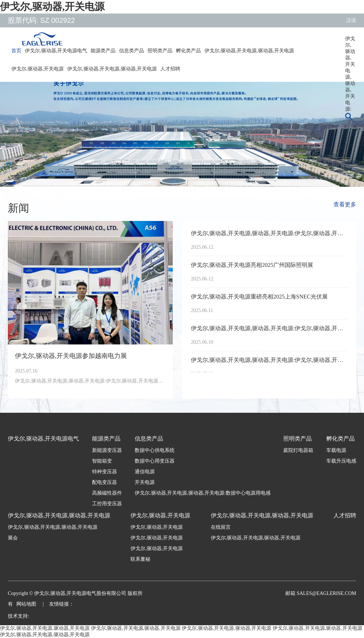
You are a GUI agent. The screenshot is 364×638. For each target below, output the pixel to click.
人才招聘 (170, 69)
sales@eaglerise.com (326, 593)
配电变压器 (105, 482)
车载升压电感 (341, 461)
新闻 (18, 208)
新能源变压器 (107, 450)
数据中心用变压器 (155, 461)
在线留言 (221, 527)
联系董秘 (140, 559)
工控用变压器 (107, 504)
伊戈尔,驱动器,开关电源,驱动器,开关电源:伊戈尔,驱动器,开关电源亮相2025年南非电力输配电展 (269, 360)
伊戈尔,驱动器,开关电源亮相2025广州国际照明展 (252, 265)
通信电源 (145, 472)
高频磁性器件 (107, 493)
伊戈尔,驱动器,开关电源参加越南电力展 (71, 356)
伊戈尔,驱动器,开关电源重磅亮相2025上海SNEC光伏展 (259, 297)
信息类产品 (132, 51)
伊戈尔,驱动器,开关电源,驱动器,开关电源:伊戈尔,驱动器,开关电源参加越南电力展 (90, 381)
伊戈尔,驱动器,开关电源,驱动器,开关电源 (249, 51)
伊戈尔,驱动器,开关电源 (52, 7)
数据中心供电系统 (155, 450)
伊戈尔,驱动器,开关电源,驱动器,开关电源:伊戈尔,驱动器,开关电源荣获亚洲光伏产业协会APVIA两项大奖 (269, 233)
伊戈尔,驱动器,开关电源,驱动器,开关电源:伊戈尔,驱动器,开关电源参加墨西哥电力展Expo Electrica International (269, 328)
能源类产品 (103, 51)
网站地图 (27, 604)
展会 (13, 538)
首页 (16, 51)
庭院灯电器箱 (298, 450)
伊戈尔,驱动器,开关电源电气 (56, 51)
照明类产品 (160, 51)
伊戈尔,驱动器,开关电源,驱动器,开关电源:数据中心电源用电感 (203, 493)
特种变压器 (105, 472)
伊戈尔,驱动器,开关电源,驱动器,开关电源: (350, 41)
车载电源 (336, 450)
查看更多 (345, 204)
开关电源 (145, 482)
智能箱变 (102, 461)
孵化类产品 (188, 51)
